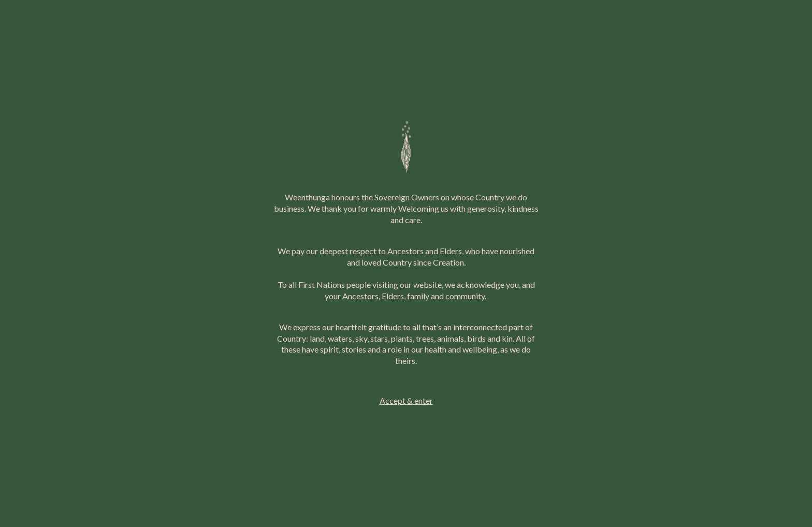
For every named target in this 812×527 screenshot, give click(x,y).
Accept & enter (406, 400)
